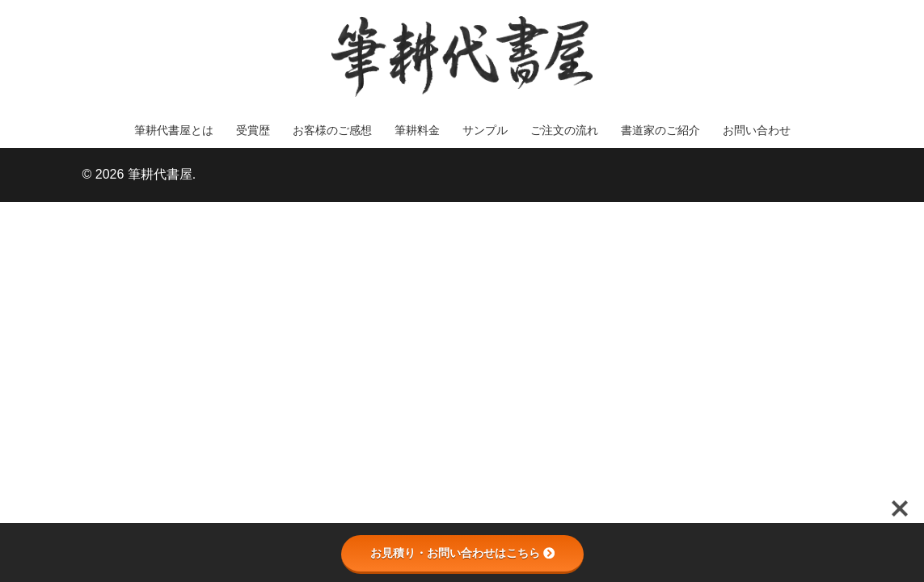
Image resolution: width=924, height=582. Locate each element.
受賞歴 (253, 130)
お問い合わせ (757, 130)
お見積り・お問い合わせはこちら (462, 553)
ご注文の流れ (564, 130)
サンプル (485, 130)
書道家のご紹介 (660, 130)
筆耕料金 (417, 130)
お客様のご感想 (332, 130)
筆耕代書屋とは (174, 130)
